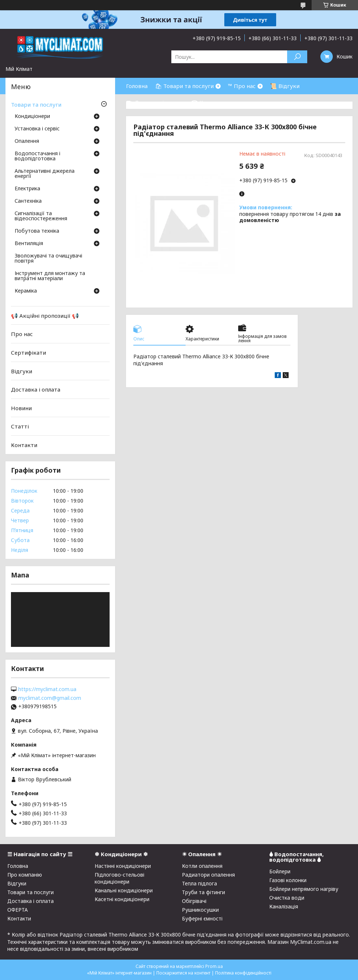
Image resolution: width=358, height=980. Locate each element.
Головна (137, 86)
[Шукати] (297, 57)
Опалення (27, 141)
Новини (21, 408)
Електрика (27, 189)
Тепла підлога (199, 883)
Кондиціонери (32, 117)
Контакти (24, 445)
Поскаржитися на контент (183, 973)
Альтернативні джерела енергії (45, 174)
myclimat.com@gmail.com (50, 698)
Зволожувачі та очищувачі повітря (48, 259)
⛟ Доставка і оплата (155, 102)
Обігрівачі (194, 901)
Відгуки (22, 371)
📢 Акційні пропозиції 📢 (45, 316)
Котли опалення (202, 866)
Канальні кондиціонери (124, 890)
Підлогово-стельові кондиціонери (119, 878)
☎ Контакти (208, 102)
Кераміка (26, 291)
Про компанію (25, 875)
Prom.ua (214, 966)
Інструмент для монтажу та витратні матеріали (50, 276)
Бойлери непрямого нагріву (304, 889)
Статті (20, 426)
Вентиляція (29, 244)
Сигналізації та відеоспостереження (41, 216)
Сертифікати (28, 352)
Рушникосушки (200, 910)
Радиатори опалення (208, 875)
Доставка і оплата (36, 389)
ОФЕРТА (18, 910)
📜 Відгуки (285, 86)
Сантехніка (28, 201)
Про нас (22, 334)
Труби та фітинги (203, 892)
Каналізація (284, 906)
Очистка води (287, 898)
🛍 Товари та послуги (184, 86)
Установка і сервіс (37, 129)
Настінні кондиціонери (123, 866)
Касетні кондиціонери (122, 899)
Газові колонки (288, 880)
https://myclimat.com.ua (47, 689)
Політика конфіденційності (243, 973)
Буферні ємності (202, 918)
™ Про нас (242, 86)
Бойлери (280, 871)
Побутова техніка (37, 231)
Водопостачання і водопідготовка (37, 156)
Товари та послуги (36, 104)
